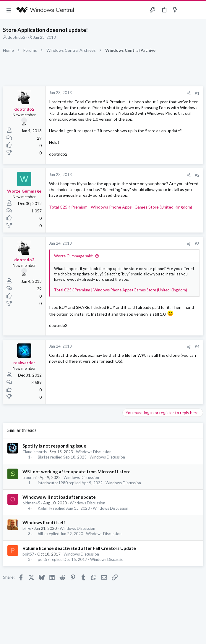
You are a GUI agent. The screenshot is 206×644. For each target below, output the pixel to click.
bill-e (27, 528)
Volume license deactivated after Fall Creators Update (79, 548)
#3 (197, 244)
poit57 (28, 554)
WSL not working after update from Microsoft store (77, 472)
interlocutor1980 (53, 483)
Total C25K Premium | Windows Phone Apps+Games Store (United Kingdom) (121, 207)
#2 (197, 175)
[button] (9, 10)
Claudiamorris (35, 452)
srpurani (30, 477)
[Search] (198, 10)
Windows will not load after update (59, 497)
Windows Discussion (94, 452)
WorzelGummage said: (74, 256)
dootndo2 (17, 37)
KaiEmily (45, 508)
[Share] (189, 93)
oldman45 (31, 503)
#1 (197, 93)
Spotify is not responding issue (54, 446)
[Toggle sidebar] (186, 10)
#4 (197, 347)
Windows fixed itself (44, 522)
